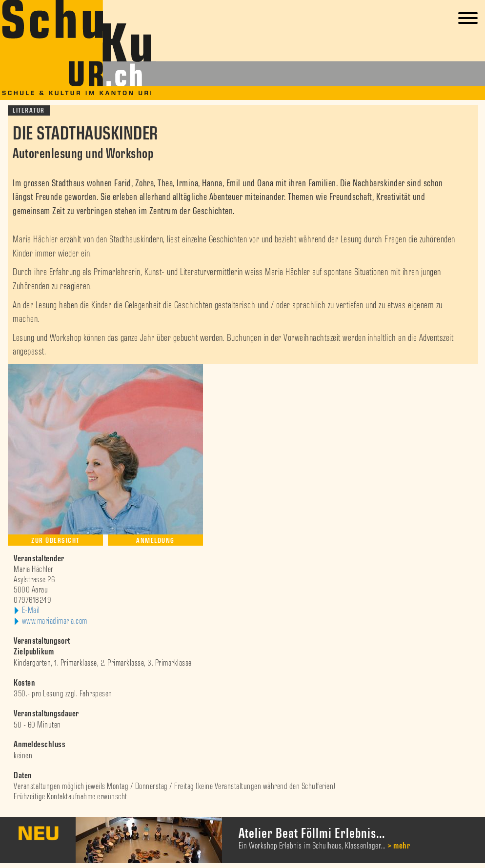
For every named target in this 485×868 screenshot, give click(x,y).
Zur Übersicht (55, 541)
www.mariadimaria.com (55, 621)
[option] (242, 840)
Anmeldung (155, 541)
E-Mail (31, 611)
